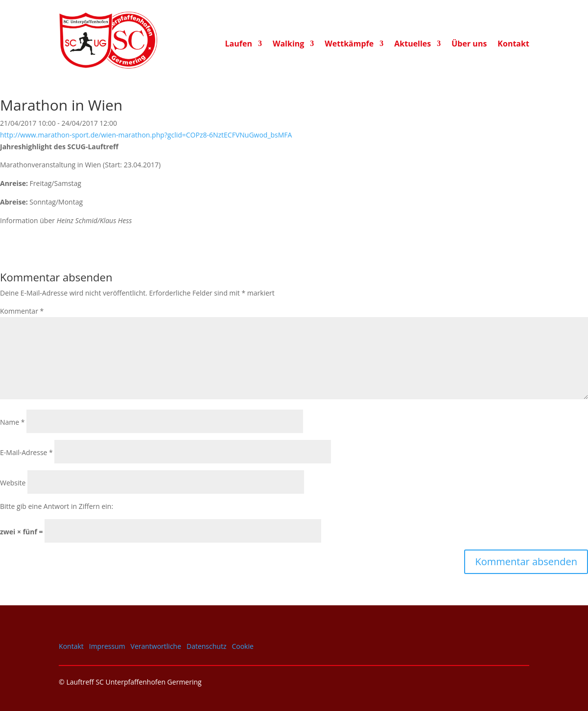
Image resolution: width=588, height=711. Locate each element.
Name (12, 422)
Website (13, 483)
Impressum (107, 646)
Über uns (469, 45)
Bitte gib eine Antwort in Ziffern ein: (57, 506)
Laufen (239, 45)
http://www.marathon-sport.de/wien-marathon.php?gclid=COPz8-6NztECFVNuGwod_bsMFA (146, 135)
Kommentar (22, 311)
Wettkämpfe (349, 45)
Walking (288, 45)
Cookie (242, 646)
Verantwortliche (156, 646)
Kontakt (513, 45)
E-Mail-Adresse (26, 452)
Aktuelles (412, 45)
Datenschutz (206, 646)
